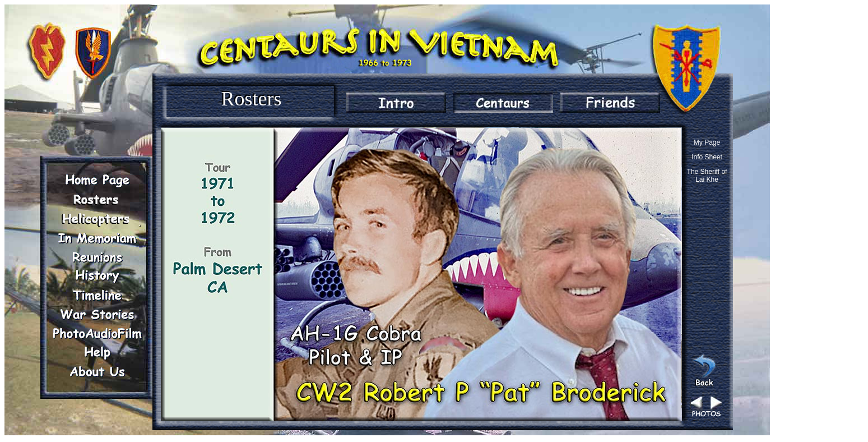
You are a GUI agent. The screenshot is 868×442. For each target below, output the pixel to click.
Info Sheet (707, 157)
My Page (707, 142)
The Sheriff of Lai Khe (707, 176)
